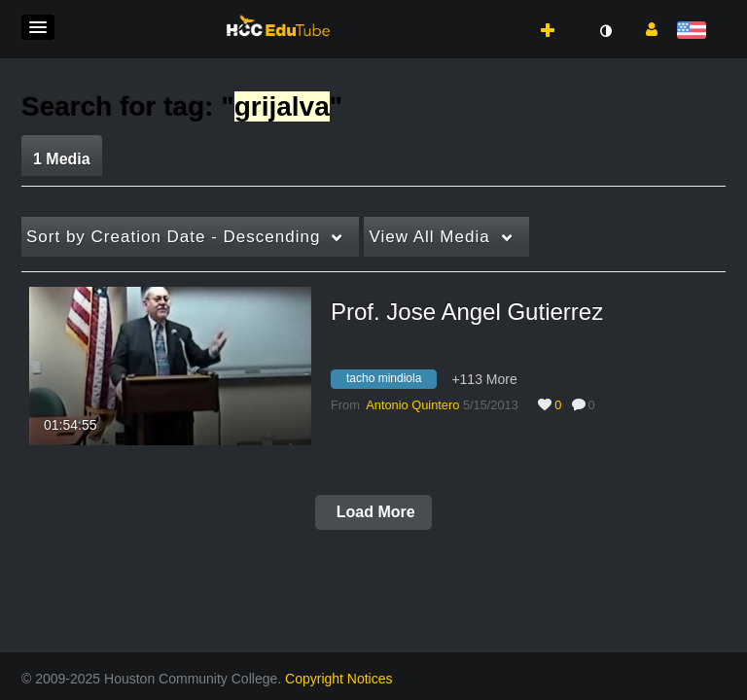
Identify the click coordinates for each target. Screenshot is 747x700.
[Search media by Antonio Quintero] (412, 405)
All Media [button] (429, 237)
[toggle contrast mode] (605, 31)
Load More (373, 512)
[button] (38, 27)
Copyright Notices (339, 679)
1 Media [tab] (62, 159)
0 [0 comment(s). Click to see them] (595, 405)
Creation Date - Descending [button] (173, 237)
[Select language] (695, 32)
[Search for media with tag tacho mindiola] (391, 381)
